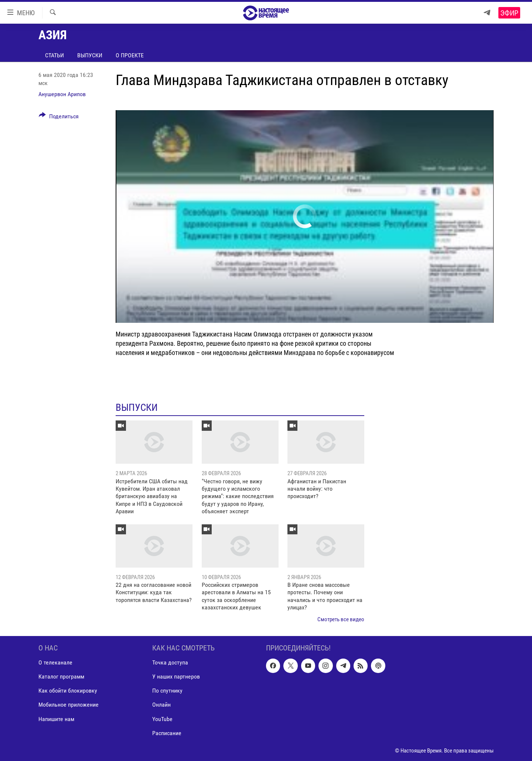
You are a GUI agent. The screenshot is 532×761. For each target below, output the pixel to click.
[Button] (59, 118)
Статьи (54, 55)
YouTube (162, 719)
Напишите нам (56, 719)
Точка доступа (170, 662)
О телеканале (55, 662)
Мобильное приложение (69, 705)
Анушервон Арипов (62, 94)
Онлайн (161, 705)
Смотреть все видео (341, 619)
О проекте (130, 55)
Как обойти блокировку (68, 691)
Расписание (167, 733)
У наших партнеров (176, 677)
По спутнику (167, 691)
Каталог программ (61, 677)
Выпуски (90, 55)
